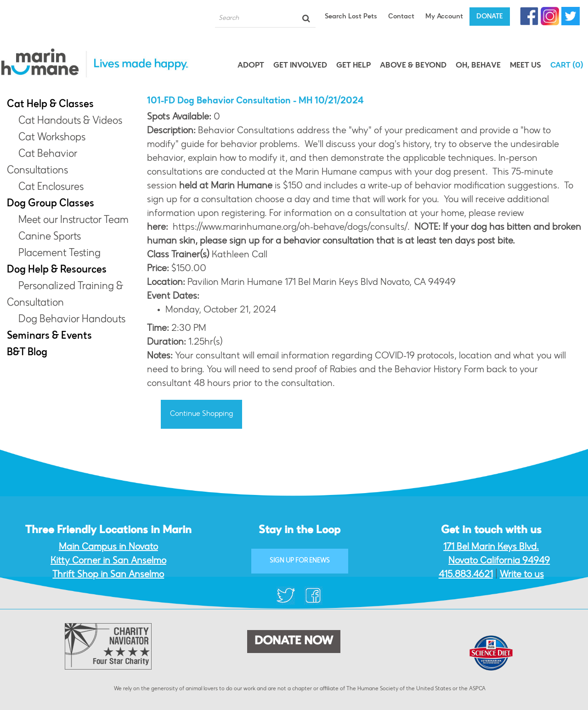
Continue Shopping (201, 414)
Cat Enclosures (51, 187)
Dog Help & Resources (57, 270)
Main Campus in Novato (108, 547)
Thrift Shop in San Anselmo (108, 575)
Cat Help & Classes (50, 105)
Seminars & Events (49, 336)
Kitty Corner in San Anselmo (108, 561)
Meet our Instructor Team (73, 221)
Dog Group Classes (51, 204)
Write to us (522, 575)
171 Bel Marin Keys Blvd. (491, 547)
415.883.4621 (466, 575)
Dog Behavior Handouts (72, 320)
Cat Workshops (52, 138)
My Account (444, 17)
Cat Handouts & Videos (70, 121)
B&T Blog (27, 353)
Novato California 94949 (499, 561)
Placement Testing (59, 254)
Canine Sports (50, 237)
